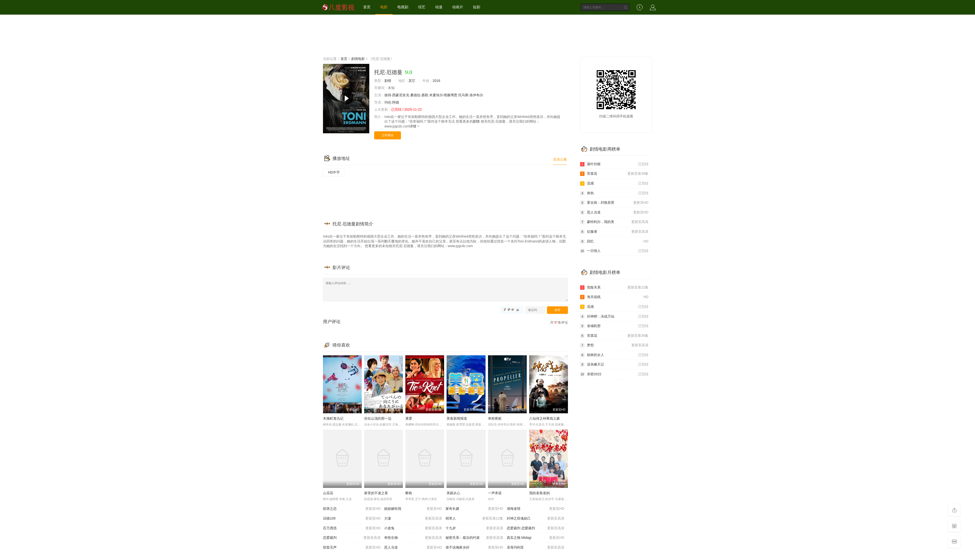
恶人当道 (413, 548)
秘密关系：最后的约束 (474, 538)
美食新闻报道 (457, 418)
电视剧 (403, 7)
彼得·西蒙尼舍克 (397, 95)
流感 (614, 183)
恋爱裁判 (352, 538)
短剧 (477, 7)
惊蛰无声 (352, 548)
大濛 (413, 519)
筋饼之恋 (352, 509)
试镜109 (352, 519)
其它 (412, 81)
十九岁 (474, 528)
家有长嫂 (474, 509)
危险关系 (614, 288)
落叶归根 (614, 164)
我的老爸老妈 (539, 493)
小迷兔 (413, 528)
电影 (384, 7)
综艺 (422, 7)
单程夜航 (495, 418)
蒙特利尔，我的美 (614, 222)
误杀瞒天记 (614, 365)
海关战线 (614, 297)
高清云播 (560, 159)
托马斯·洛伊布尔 (471, 95)
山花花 (328, 493)
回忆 (614, 241)
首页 (367, 7)
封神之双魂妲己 (536, 519)
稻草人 (474, 519)
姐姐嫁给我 (413, 509)
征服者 (614, 232)
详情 (415, 126)
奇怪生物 (413, 538)
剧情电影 (358, 59)
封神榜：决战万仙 (614, 317)
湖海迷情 (536, 509)
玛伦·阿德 (392, 102)
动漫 (439, 7)
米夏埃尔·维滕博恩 (443, 95)
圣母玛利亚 (536, 548)
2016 (436, 81)
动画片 (458, 7)
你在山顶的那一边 (378, 418)
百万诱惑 (352, 528)
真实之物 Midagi (536, 538)
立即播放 (388, 135)
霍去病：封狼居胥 (614, 203)
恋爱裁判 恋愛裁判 (536, 528)
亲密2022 (614, 374)
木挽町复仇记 (333, 418)
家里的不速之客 (376, 493)
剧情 (388, 81)
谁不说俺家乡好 (474, 548)
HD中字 (334, 172)
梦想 (614, 345)
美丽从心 (453, 493)
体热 (614, 193)
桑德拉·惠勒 (419, 95)
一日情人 (614, 251)
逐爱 (409, 418)
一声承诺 (495, 493)
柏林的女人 (614, 355)
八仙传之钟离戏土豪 (545, 418)
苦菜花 (614, 174)
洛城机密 (614, 326)
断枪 (409, 493)
